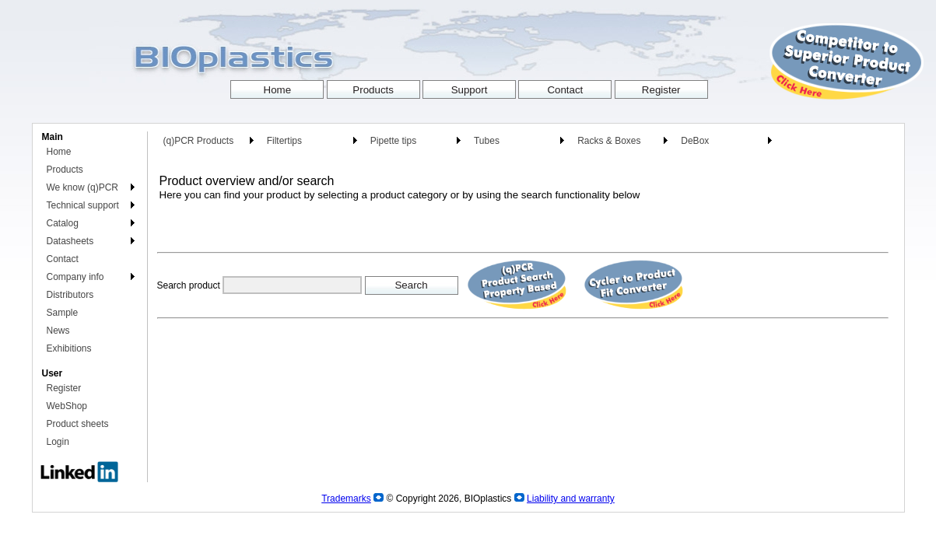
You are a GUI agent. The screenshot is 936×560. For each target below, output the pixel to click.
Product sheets (78, 424)
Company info (75, 277)
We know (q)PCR (82, 187)
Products (65, 170)
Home (59, 152)
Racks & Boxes (609, 141)
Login (58, 442)
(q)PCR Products (199, 141)
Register (64, 388)
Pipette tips (393, 141)
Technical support (83, 205)
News (58, 331)
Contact (63, 259)
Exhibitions (69, 348)
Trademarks (346, 499)
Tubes (487, 141)
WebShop (67, 406)
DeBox (695, 141)
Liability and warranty (571, 499)
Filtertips (284, 141)
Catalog (63, 223)
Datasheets (70, 241)
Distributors (70, 295)
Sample (63, 313)
